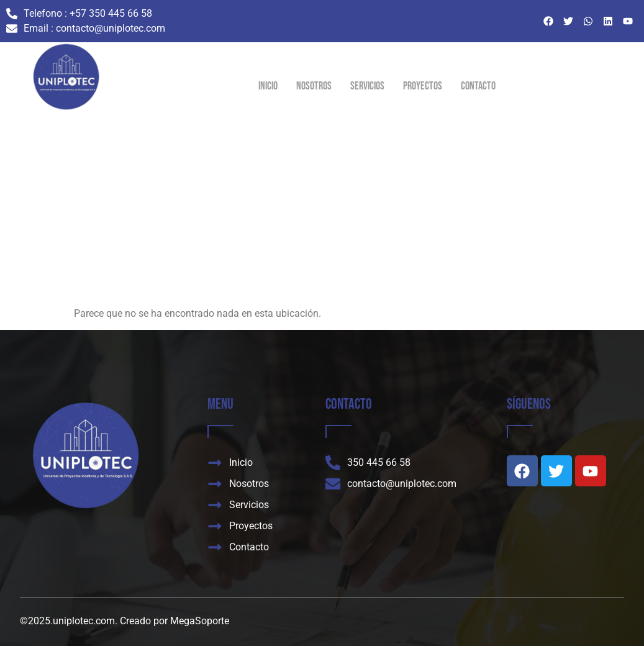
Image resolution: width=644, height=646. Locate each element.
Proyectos (423, 86)
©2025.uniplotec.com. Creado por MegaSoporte (125, 621)
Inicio (268, 86)
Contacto (478, 86)
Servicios (367, 86)
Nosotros (314, 86)
